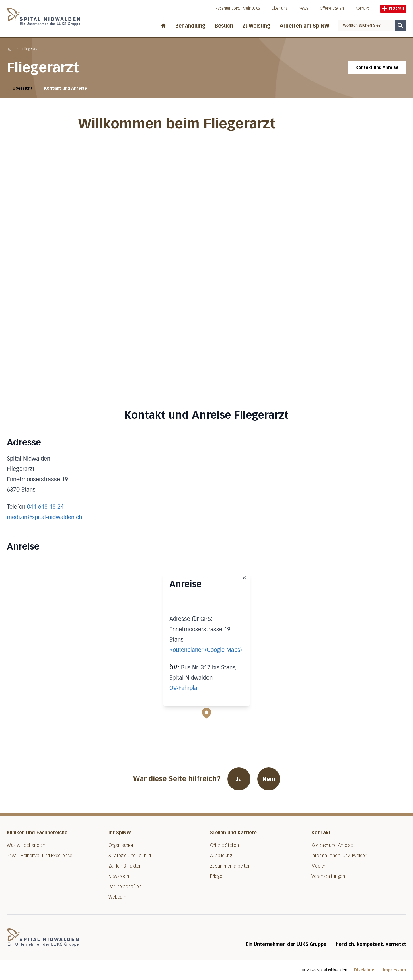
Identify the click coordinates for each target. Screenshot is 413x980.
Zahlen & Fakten (125, 866)
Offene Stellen (332, 8)
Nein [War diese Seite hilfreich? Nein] (269, 779)
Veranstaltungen (328, 876)
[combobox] (367, 26)
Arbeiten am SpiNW (304, 26)
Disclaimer (365, 970)
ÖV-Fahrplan (185, 688)
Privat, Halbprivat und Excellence (40, 856)
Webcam (117, 897)
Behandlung (190, 26)
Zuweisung (256, 26)
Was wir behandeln (26, 845)
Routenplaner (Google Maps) (206, 650)
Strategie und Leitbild (130, 856)
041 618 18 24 (45, 507)
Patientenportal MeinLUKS (238, 8)
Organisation (121, 845)
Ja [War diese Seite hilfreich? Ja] (239, 779)
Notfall (393, 8)
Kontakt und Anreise (377, 68)
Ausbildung (221, 856)
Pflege (216, 876)
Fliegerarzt (31, 49)
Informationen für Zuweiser (339, 856)
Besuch (224, 26)
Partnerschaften (125, 887)
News (304, 8)
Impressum (395, 970)
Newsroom (119, 876)
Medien (319, 866)
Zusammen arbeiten (230, 866)
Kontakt (362, 8)
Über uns (279, 8)
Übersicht (23, 88)
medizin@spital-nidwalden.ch (44, 517)
